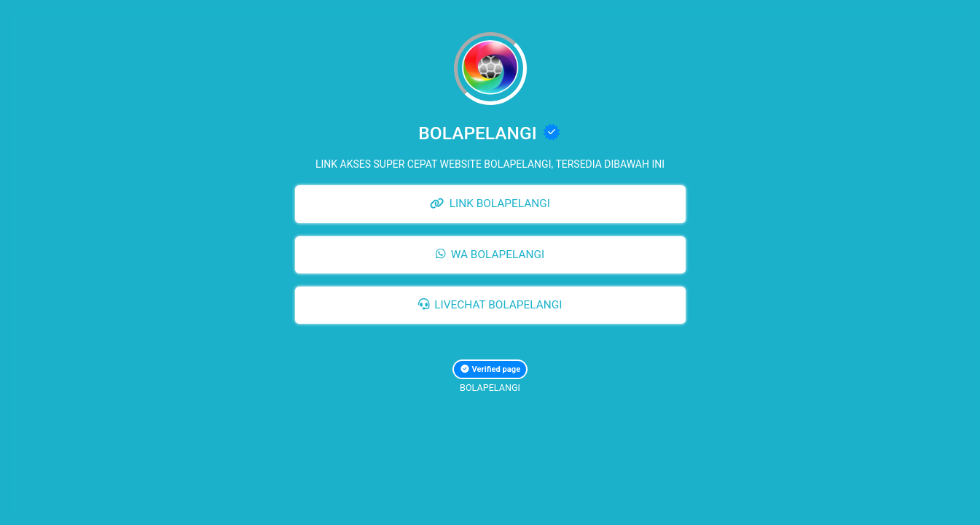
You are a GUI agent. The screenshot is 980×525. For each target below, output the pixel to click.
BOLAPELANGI (490, 388)
